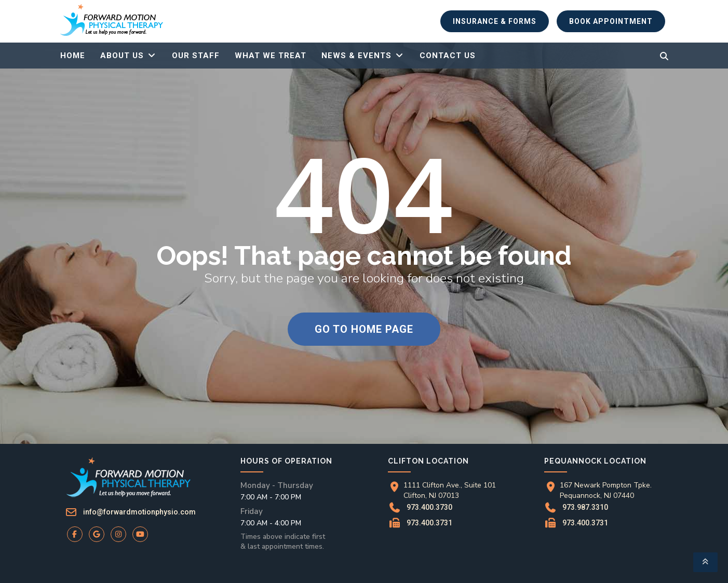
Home (73, 56)
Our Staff (196, 56)
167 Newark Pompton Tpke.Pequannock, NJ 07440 (606, 490)
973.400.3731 (429, 523)
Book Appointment (611, 21)
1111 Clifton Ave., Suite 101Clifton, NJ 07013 (450, 490)
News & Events (356, 56)
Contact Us (448, 56)
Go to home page (364, 329)
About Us (122, 56)
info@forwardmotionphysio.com (140, 512)
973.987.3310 (586, 507)
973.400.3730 (429, 507)
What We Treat (271, 56)
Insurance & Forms (495, 21)
